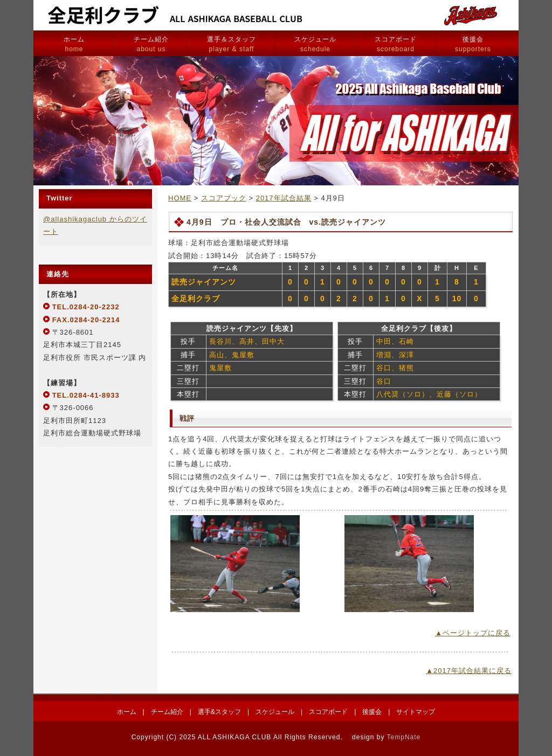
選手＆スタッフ (232, 44)
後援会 (473, 44)
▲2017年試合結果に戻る (469, 671)
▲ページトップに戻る (473, 633)
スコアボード (396, 44)
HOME (180, 198)
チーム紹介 (151, 44)
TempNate (404, 737)
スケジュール (315, 44)
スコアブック (224, 198)
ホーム (74, 44)
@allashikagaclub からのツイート (95, 225)
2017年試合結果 (284, 198)
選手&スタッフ (219, 712)
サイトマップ (416, 712)
